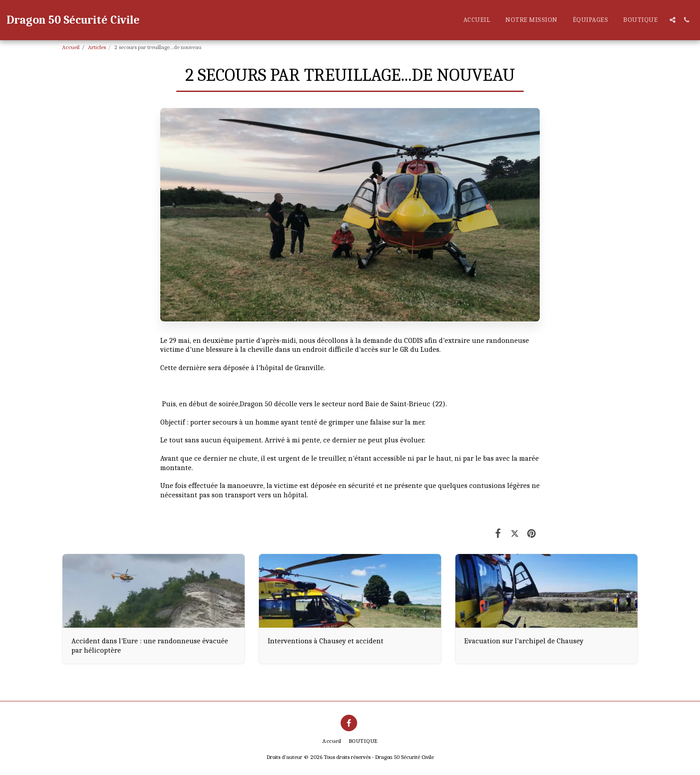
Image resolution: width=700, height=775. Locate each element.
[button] (673, 20)
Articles (97, 47)
